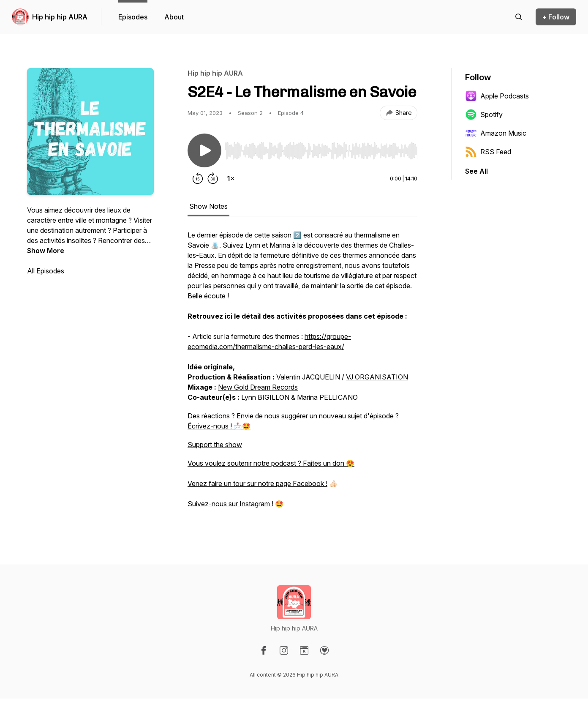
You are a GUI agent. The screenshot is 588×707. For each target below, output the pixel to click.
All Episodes (46, 271)
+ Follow (556, 17)
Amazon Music (496, 133)
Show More (46, 251)
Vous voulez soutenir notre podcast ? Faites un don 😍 (271, 463)
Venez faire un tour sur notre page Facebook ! (257, 483)
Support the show (215, 445)
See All (476, 171)
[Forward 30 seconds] (213, 178)
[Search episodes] (519, 17)
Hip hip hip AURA (60, 17)
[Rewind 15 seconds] (198, 178)
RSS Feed (488, 152)
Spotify (484, 115)
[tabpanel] (302, 374)
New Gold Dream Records (258, 387)
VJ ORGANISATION (377, 377)
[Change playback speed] (231, 178)
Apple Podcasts (497, 96)
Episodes (133, 17)
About (174, 17)
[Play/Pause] (204, 150)
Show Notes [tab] (208, 206)
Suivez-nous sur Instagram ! (230, 504)
